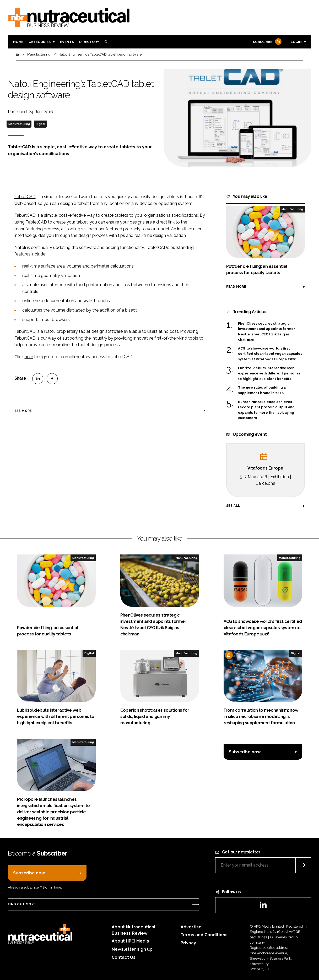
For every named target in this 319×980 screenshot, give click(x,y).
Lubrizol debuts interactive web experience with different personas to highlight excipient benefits (269, 374)
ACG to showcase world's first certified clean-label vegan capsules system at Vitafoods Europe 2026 (270, 354)
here (29, 357)
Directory (89, 42)
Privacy (188, 943)
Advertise (191, 927)
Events (67, 42)
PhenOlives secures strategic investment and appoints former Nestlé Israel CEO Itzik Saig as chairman (267, 332)
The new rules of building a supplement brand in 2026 (262, 390)
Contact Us (124, 957)
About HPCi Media (130, 941)
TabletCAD (25, 197)
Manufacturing (19, 124)
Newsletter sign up (132, 949)
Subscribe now (245, 752)
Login (296, 42)
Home (18, 42)
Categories (40, 42)
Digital (40, 124)
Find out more (22, 904)
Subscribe (267, 42)
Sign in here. (52, 887)
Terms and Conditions (204, 935)
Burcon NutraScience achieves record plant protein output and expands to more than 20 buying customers (266, 410)
